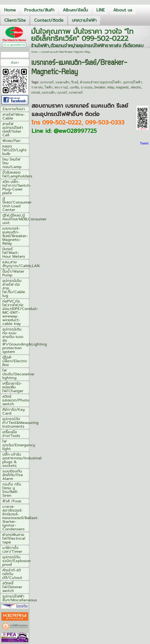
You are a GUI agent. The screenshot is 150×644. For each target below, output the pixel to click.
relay (110, 87)
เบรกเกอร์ (47, 82)
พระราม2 (61, 87)
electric (136, 87)
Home (34, 52)
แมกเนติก (48, 92)
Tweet (144, 143)
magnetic (122, 87)
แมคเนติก (62, 82)
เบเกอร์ (62, 92)
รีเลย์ (75, 82)
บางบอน (87, 87)
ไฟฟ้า (49, 87)
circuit (36, 92)
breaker (100, 87)
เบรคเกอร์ (76, 92)
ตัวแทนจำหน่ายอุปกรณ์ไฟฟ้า (101, 82)
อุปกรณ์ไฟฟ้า (133, 82)
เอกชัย (74, 87)
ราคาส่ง (37, 87)
